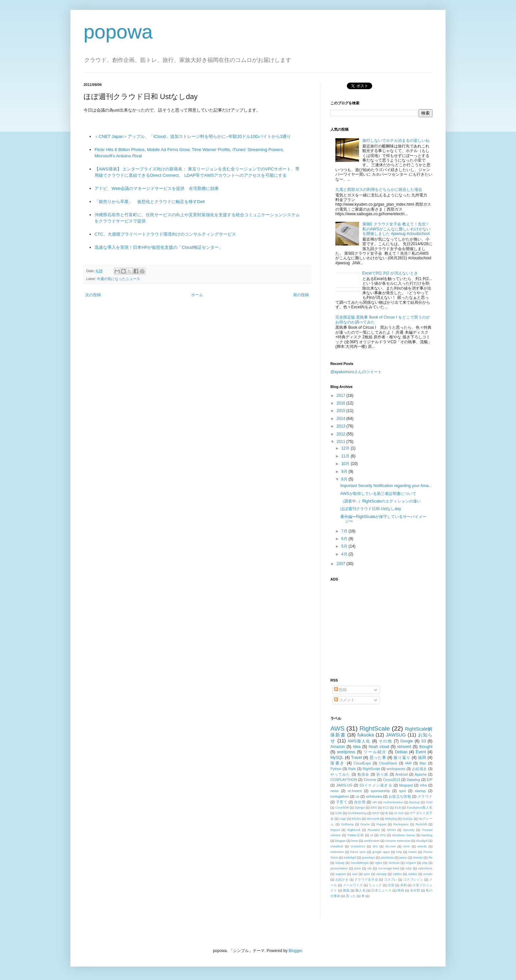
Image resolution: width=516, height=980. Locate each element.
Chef (429, 802)
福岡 (422, 758)
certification (372, 841)
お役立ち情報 (400, 796)
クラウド (425, 796)
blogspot (406, 785)
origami (411, 863)
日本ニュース (381, 890)
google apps (381, 852)
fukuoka (366, 735)
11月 (346, 456)
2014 (342, 419)
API (375, 802)
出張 (391, 885)
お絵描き (420, 769)
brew (355, 841)
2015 (342, 411)
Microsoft (373, 819)
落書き (338, 763)
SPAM (391, 830)
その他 (386, 741)
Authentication (393, 802)
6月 (345, 539)
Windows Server (404, 835)
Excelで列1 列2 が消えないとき (390, 273)
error (406, 846)
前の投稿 (301, 295)
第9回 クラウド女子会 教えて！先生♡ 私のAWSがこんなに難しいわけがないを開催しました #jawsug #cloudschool (396, 229)
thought (426, 747)
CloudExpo (362, 763)
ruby (409, 868)
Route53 (374, 830)
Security (409, 830)
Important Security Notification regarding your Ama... (386, 486)
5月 (345, 546)
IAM (408, 763)
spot (402, 791)
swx (355, 874)
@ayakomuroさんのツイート (356, 372)
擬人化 (361, 890)
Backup (415, 802)
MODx (357, 819)
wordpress (346, 752)
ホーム (197, 295)
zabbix (398, 874)
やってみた (340, 774)
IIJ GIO (399, 813)
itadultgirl (350, 857)
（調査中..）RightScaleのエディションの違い (381, 501)
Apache (421, 774)
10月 (346, 464)
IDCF (376, 813)
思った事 (378, 758)
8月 (345, 479)
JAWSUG (396, 735)
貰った (351, 896)
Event (421, 752)
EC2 (386, 807)
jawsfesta (387, 857)
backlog (427, 835)
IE (387, 813)
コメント (344, 700)
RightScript (371, 769)
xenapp (381, 874)
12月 (346, 448)
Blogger (295, 951)
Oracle (365, 824)
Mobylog (391, 819)
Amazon (338, 747)
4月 (345, 554)
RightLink (354, 830)
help (399, 852)
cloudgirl (422, 841)
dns (375, 846)
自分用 (360, 802)
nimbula (394, 863)
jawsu (404, 857)
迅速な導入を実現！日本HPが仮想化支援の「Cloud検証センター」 (159, 247)
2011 (342, 442)
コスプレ (391, 879)
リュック (375, 885)
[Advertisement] (372, 626)
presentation (339, 868)
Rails (352, 769)
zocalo (428, 874)
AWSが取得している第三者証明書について (378, 494)
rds (369, 868)
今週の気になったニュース (118, 279)
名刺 (403, 885)
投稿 (340, 690)
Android (401, 774)
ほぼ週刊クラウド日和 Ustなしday (371, 509)
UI (372, 835)
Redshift (421, 824)
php (425, 863)
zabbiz (413, 874)
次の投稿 (93, 295)
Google (407, 741)
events (422, 846)
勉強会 (363, 774)
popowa (118, 32)
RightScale (375, 728)
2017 (342, 396)
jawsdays (368, 857)
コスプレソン (413, 879)
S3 (424, 741)
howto (413, 852)
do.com (390, 846)
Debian (401, 752)
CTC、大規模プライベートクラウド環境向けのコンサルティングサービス (165, 234)
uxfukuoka (374, 796)
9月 (345, 472)
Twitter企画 (356, 835)
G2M (339, 813)
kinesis (418, 857)
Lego (343, 819)
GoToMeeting (357, 813)
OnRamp (347, 824)
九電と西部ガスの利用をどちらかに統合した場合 (379, 190)
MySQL (337, 758)
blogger (340, 841)
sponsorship (380, 791)
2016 (342, 403)
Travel (357, 758)
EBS (374, 807)
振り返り (402, 758)
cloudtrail (337, 846)
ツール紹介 (375, 752)
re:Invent (355, 791)
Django (360, 807)
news (335, 791)
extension (337, 852)
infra (423, 785)
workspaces (396, 769)
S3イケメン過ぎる (376, 785)
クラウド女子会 (366, 879)
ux (357, 796)
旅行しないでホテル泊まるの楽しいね (396, 141)
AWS (337, 728)
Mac (423, 763)
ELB (398, 807)
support (341, 874)
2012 (342, 434)
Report (335, 830)
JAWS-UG (344, 785)
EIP (430, 780)
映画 (401, 890)
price (358, 868)
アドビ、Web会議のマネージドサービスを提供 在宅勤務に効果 (157, 188)
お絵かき (342, 879)
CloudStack (388, 763)
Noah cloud (379, 747)
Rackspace (401, 824)
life (430, 857)
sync (367, 874)
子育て (342, 802)
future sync (358, 852)
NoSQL (408, 819)
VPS (383, 835)
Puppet (381, 824)
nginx (379, 863)
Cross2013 (391, 780)
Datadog (413, 780)
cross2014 (358, 846)
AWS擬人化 (359, 741)
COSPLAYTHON (344, 780)
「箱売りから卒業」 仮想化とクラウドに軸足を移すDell (150, 202)
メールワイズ (353, 885)
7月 (345, 531)
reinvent (404, 747)
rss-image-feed (389, 868)
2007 (342, 564)
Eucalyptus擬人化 (420, 807)
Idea (357, 747)
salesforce (425, 868)
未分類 (415, 890)
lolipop (340, 863)
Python (336, 769)
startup (420, 791)
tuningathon (340, 796)
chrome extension (398, 841)
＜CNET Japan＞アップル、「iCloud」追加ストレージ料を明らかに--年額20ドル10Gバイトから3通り (193, 136)
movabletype (360, 863)
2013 (342, 426)
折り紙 (382, 774)
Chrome (370, 780)
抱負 (346, 890)
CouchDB (342, 807)
